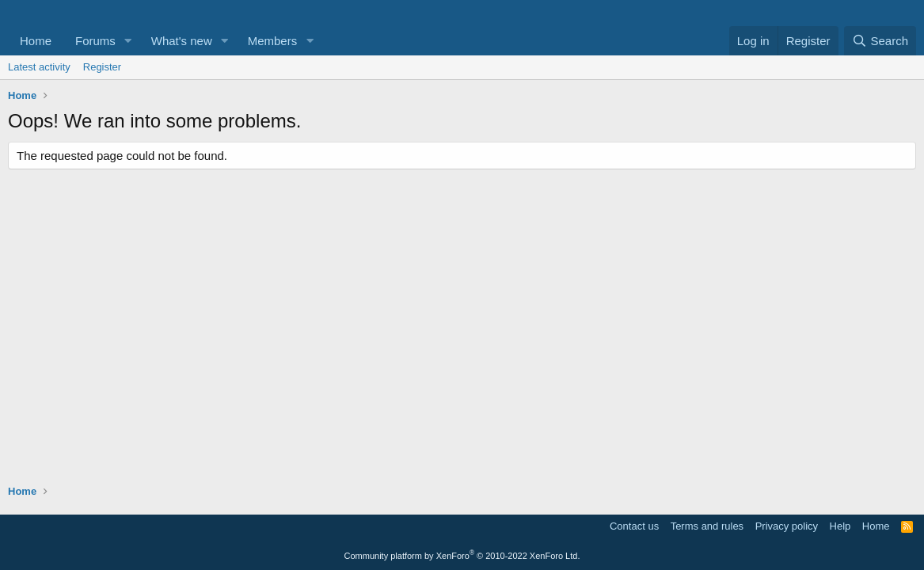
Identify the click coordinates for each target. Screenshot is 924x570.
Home (36, 41)
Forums (95, 41)
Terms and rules (707, 526)
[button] (128, 41)
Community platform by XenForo (462, 556)
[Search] (880, 41)
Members (273, 41)
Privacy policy (787, 526)
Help (840, 526)
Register (102, 67)
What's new (182, 41)
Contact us (634, 526)
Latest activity (39, 67)
